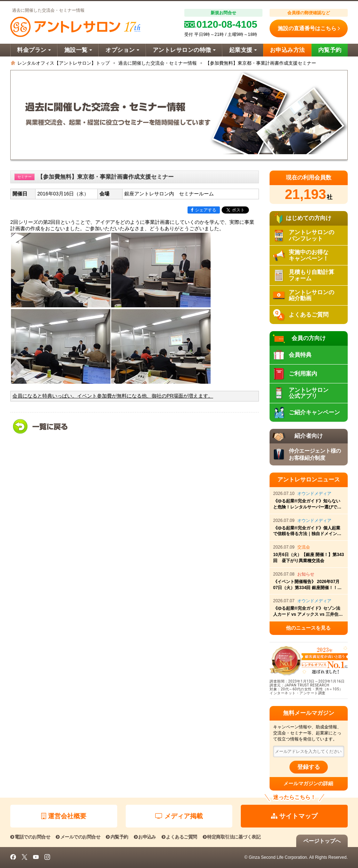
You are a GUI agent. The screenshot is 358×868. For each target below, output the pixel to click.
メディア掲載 (179, 816)
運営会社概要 (64, 816)
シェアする (204, 210)
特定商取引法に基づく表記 (232, 837)
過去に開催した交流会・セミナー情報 (158, 63)
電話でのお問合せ (30, 837)
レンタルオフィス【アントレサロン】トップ (64, 63)
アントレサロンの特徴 (184, 50)
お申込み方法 (288, 50)
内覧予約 (330, 50)
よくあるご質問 (179, 837)
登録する (309, 767)
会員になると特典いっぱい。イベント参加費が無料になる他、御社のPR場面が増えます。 (113, 396)
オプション (122, 50)
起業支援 (243, 50)
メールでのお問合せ (78, 837)
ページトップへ (322, 841)
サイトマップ (294, 816)
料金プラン (34, 50)
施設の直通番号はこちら (309, 28)
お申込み (145, 837)
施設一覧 (78, 50)
